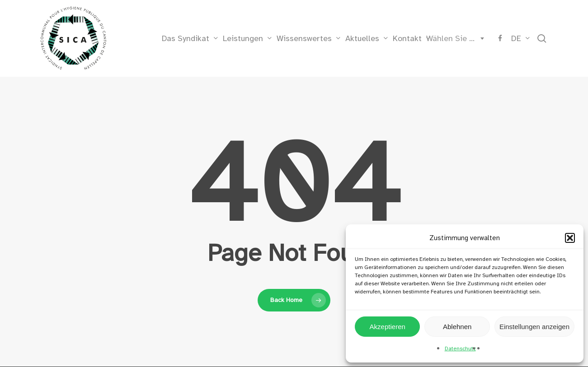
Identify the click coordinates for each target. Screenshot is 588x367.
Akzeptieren (388, 327)
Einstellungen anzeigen (534, 327)
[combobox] (453, 38)
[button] (570, 238)
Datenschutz (460, 348)
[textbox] (453, 38)
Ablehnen (457, 327)
